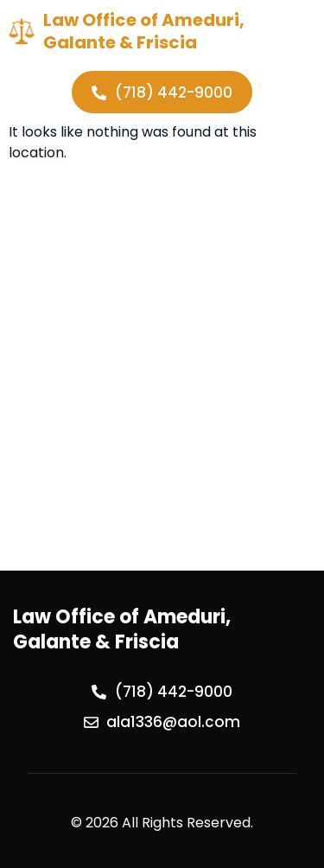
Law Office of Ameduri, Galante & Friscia (144, 31)
